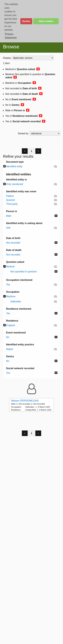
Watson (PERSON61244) (25, 401)
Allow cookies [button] (46, 21)
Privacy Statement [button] (11, 36)
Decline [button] (26, 21)
